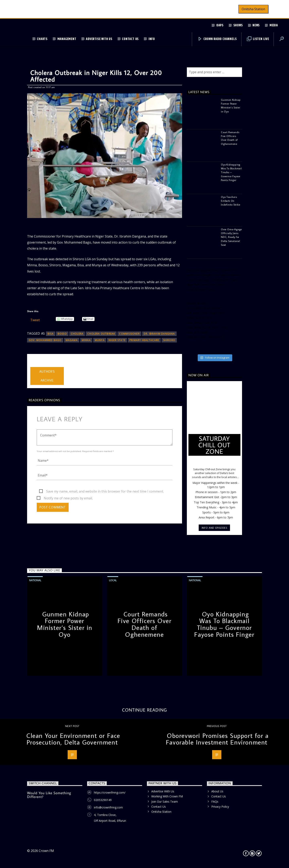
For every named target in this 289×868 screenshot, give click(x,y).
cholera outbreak (101, 334)
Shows (238, 25)
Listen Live (258, 39)
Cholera (77, 334)
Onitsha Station (253, 9)
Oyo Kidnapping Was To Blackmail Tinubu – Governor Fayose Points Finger (224, 624)
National (35, 580)
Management (67, 39)
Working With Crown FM (167, 796)
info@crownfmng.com (108, 807)
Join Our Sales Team (165, 802)
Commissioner (129, 334)
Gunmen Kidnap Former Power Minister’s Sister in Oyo (65, 624)
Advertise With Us (99, 39)
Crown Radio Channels (217, 39)
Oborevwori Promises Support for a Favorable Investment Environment (217, 739)
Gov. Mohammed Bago (45, 340)
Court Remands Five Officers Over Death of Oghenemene (145, 624)
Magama (72, 340)
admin (35, 364)
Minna (86, 340)
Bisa (51, 334)
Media (274, 25)
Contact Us (130, 39)
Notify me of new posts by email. (68, 498)
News (256, 25)
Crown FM (46, 851)
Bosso (62, 334)
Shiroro (169, 340)
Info (152, 39)
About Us (217, 791)
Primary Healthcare (144, 340)
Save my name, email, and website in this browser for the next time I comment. (105, 491)
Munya (100, 340)
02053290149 (103, 800)
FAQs (215, 802)
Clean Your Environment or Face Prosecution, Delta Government (73, 739)
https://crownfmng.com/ (110, 792)
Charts (42, 39)
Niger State (117, 340)
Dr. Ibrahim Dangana (159, 334)
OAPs (220, 25)
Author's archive (47, 376)
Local (113, 580)
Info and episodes (214, 528)
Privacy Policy (220, 807)
